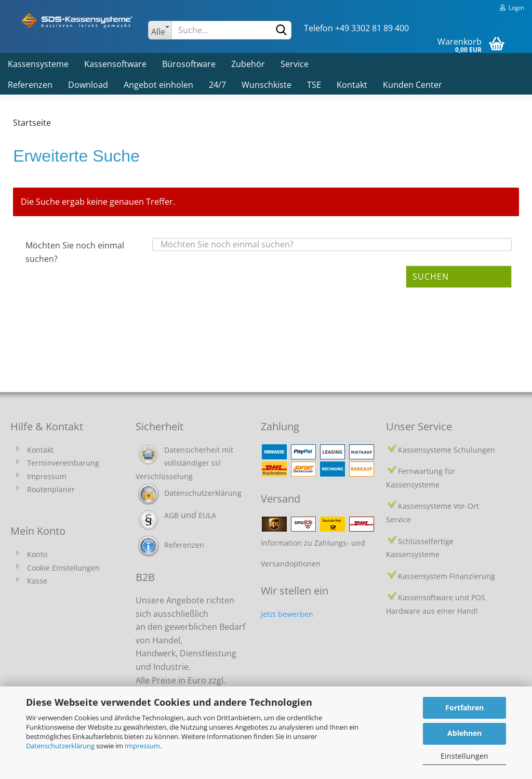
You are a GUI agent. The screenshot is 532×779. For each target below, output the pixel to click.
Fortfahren (464, 708)
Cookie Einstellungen (63, 568)
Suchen (431, 276)
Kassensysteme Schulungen (447, 450)
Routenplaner (51, 489)
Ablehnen (464, 733)
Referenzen (30, 85)
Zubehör (248, 64)
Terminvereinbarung (63, 463)
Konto (37, 554)
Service (295, 64)
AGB (171, 515)
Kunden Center (413, 85)
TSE (314, 85)
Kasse (37, 581)
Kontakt (352, 85)
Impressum (142, 746)
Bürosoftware (189, 64)
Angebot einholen (158, 85)
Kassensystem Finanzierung (447, 576)
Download (88, 85)
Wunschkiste (267, 85)
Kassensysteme (38, 64)
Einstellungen (464, 756)
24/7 (217, 85)
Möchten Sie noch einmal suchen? (75, 252)
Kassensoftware (115, 64)
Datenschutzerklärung (60, 746)
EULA (207, 515)
